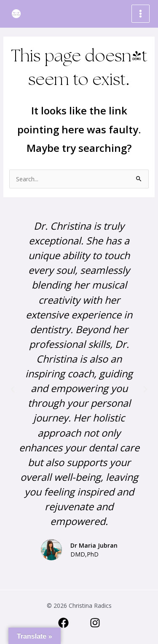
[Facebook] (63, 623)
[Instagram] (95, 623)
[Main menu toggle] (141, 14)
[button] (13, 390)
